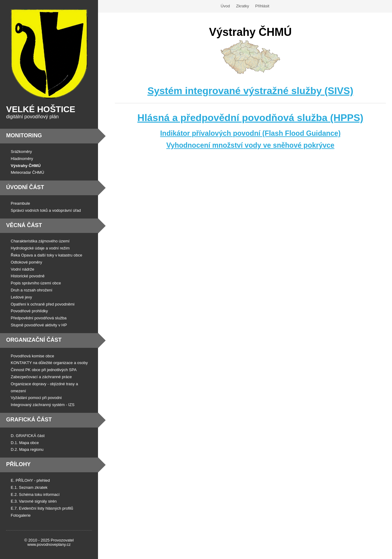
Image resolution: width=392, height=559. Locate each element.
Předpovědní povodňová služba (39, 318)
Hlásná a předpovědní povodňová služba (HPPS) (251, 118)
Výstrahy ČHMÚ (26, 166)
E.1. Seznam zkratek (29, 487)
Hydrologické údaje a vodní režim (40, 248)
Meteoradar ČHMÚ (27, 172)
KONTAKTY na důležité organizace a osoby (49, 363)
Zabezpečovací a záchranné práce (41, 377)
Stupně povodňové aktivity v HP (39, 325)
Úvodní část (25, 187)
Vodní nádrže (23, 269)
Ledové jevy (21, 297)
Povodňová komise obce (32, 356)
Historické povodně (28, 276)
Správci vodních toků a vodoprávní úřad (46, 210)
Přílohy (18, 464)
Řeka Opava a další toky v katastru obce (46, 255)
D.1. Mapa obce (25, 443)
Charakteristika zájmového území (40, 241)
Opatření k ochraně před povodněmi (43, 304)
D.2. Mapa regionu (27, 449)
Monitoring (24, 135)
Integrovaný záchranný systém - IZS (43, 405)
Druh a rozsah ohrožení (32, 290)
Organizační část (34, 340)
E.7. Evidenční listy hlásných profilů (42, 508)
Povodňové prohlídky (29, 311)
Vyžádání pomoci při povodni (36, 398)
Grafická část (29, 420)
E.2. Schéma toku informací (35, 494)
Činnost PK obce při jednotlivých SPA (44, 370)
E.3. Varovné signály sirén (34, 501)
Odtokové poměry (26, 262)
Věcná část (24, 225)
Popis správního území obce (36, 283)
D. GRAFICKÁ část (28, 436)
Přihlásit (262, 6)
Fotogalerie (21, 515)
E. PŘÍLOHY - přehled (30, 480)
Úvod (225, 6)
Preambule (20, 203)
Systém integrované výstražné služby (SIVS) (250, 91)
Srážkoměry (21, 152)
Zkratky (243, 6)
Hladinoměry (22, 159)
